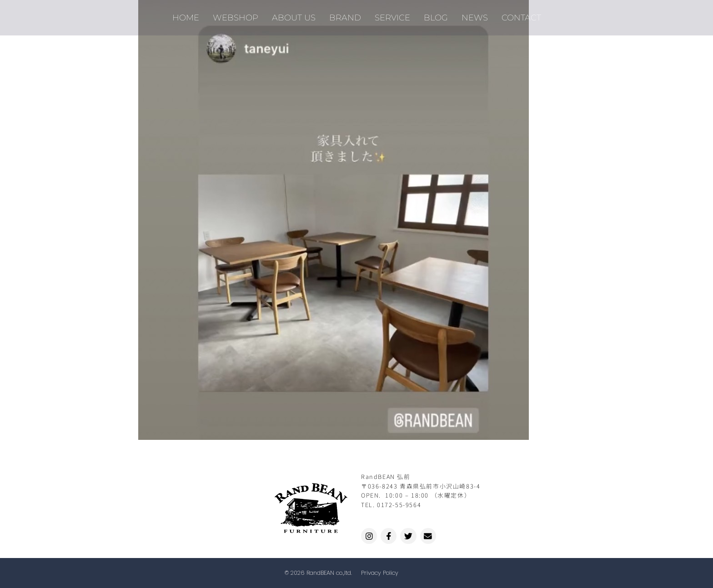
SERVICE (392, 16)
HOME (186, 16)
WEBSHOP (236, 16)
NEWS (475, 16)
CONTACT (521, 16)
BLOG (436, 16)
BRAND (345, 16)
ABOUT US (294, 16)
